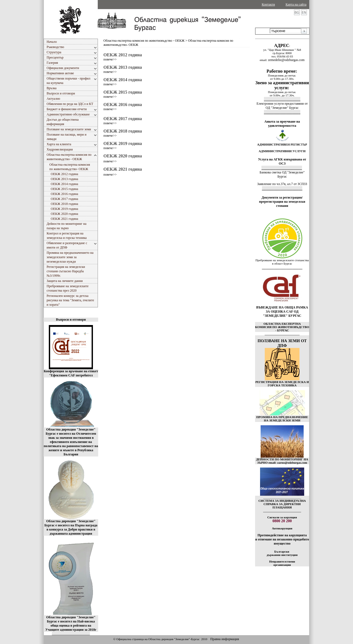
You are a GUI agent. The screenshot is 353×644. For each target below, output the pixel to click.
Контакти (268, 4)
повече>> (110, 59)
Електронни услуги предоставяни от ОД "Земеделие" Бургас (282, 106)
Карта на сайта (296, 4)
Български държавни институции (282, 553)
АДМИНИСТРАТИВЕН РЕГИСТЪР (282, 144)
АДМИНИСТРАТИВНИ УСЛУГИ (282, 151)
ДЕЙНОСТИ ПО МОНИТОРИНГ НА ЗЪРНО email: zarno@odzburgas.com (282, 461)
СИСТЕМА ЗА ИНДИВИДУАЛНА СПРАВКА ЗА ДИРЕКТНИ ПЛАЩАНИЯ (282, 504)
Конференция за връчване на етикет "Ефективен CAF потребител (71, 373)
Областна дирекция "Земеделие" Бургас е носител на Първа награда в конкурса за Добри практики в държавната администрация (71, 527)
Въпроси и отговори (71, 320)
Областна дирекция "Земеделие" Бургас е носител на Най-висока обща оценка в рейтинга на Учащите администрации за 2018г (71, 623)
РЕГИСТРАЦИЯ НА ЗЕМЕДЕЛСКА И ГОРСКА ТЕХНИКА (282, 384)
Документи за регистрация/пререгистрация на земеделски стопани (282, 202)
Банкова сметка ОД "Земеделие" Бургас (282, 174)
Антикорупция (282, 528)
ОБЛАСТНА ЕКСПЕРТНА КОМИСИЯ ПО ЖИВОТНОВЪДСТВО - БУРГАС (282, 327)
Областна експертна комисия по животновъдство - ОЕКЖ (144, 41)
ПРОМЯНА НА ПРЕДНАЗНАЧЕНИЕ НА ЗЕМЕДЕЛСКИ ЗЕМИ (282, 419)
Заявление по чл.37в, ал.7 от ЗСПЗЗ (282, 184)
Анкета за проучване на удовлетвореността (282, 124)
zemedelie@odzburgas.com (286, 60)
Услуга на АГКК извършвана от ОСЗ (282, 161)
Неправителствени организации (282, 563)
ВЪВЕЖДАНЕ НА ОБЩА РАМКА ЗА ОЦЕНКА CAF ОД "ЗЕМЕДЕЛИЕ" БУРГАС (282, 312)
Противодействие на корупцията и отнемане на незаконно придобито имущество (282, 539)
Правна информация (224, 639)
